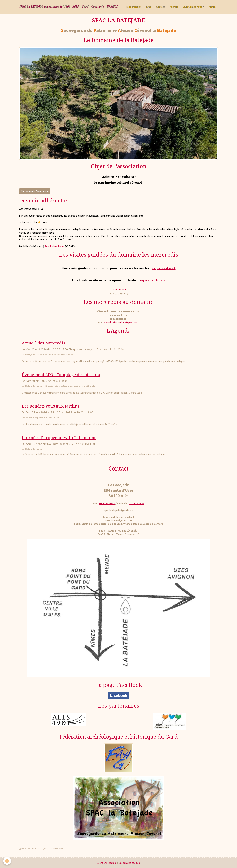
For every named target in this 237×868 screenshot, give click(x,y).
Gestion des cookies (129, 863)
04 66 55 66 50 (107, 503)
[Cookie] (7, 861)
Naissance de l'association (35, 191)
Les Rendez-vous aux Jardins (51, 406)
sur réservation (119, 290)
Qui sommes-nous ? (193, 7)
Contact (160, 7)
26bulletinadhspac (55, 246)
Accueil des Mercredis (44, 343)
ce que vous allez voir (152, 280)
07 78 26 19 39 (137, 503)
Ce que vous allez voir (164, 268)
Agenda (174, 7)
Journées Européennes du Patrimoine (59, 438)
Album (212, 7)
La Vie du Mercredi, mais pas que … (121, 322)
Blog (149, 7)
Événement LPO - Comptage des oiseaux (61, 375)
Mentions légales (107, 863)
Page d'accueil (133, 7)
